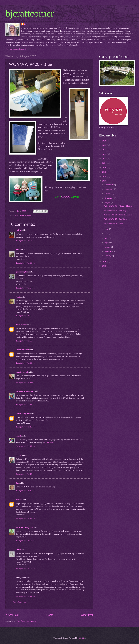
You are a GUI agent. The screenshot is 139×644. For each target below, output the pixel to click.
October (108, 194)
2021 (105, 163)
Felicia (19, 455)
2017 (105, 181)
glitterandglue (22, 272)
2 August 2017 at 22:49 (25, 518)
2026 (105, 141)
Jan (18, 483)
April (107, 242)
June (107, 234)
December (109, 185)
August (108, 203)
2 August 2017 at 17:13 (25, 446)
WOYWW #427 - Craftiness (116, 219)
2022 (105, 159)
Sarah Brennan (22, 350)
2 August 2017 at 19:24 (25, 491)
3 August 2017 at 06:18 (25, 568)
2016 (105, 262)
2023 (105, 154)
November (109, 189)
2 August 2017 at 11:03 (25, 382)
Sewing (28, 215)
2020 (105, 167)
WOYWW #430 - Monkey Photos (118, 206)
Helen (18, 230)
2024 (105, 150)
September (109, 198)
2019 (105, 172)
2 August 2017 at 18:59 (25, 474)
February (109, 251)
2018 (105, 177)
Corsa (21, 215)
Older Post (87, 615)
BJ (25, 24)
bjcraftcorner (30, 13)
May (107, 238)
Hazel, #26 (48, 442)
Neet (18, 297)
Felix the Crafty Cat (24, 527)
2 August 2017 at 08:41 (25, 341)
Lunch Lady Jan (23, 414)
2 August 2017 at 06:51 (25, 241)
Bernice (19, 500)
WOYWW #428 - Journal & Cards (118, 215)
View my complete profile (16, 49)
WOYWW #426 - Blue (113, 223)
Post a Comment (19, 602)
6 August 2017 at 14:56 (25, 596)
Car (17, 215)
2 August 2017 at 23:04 (25, 541)
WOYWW (66, 197)
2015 (105, 266)
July (107, 229)
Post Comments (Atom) (26, 621)
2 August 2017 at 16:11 (25, 405)
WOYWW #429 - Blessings (115, 210)
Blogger (82, 638)
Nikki (18, 250)
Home (50, 615)
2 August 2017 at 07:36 (25, 316)
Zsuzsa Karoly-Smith (25, 391)
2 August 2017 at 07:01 (25, 288)
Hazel (18, 436)
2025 (105, 145)
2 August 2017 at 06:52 (25, 263)
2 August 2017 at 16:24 (25, 427)
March (108, 247)
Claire (18, 550)
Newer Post (12, 615)
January (108, 256)
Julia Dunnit (21, 325)
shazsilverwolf (22, 372)
